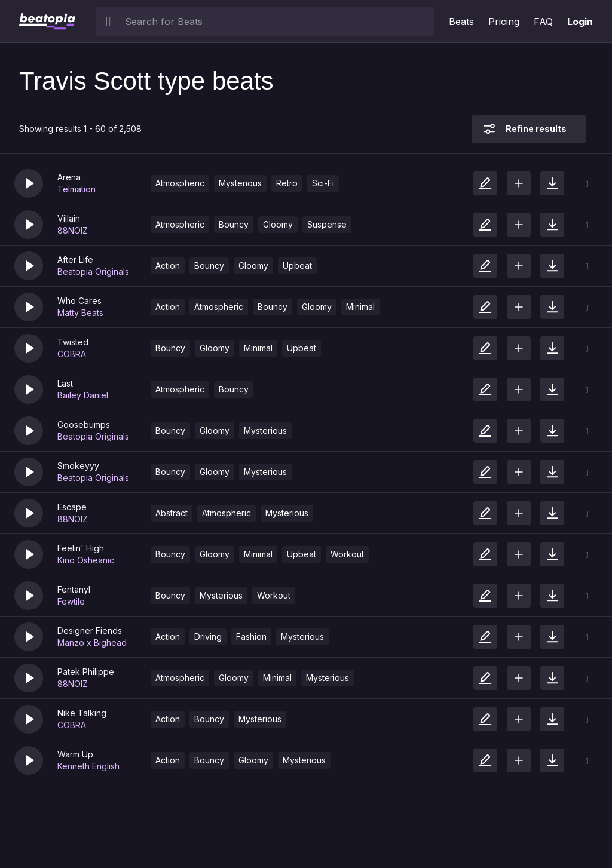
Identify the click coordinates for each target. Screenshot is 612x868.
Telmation (76, 189)
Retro (287, 183)
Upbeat (297, 266)
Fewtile (71, 601)
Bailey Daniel (83, 395)
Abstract (172, 513)
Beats (461, 22)
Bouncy (234, 224)
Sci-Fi (323, 183)
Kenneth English (88, 766)
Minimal (360, 307)
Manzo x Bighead (92, 642)
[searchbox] (277, 22)
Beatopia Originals (93, 272)
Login (580, 22)
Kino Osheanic (86, 560)
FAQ (543, 22)
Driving (208, 637)
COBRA (72, 354)
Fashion (251, 637)
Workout (347, 554)
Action (168, 266)
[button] (29, 183)
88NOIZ (73, 230)
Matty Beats (80, 313)
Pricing (504, 22)
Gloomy (278, 224)
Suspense (327, 224)
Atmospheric (180, 183)
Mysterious (240, 183)
